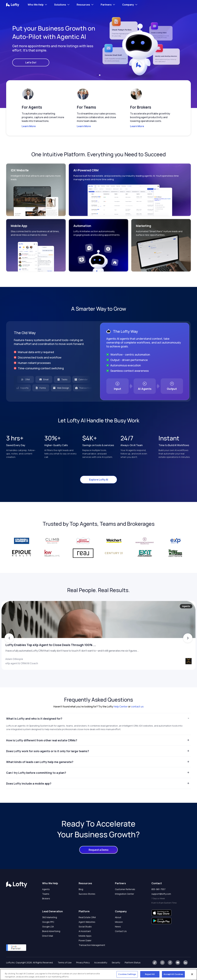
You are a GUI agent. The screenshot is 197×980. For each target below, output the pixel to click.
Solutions (60, 5)
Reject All (150, 974)
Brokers (46, 911)
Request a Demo (99, 862)
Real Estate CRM (87, 929)
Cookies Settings (127, 974)
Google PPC (48, 934)
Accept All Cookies (173, 974)
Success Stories (87, 906)
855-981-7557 (158, 901)
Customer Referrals (125, 901)
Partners (106, 5)
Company (128, 5)
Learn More (29, 126)
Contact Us (121, 943)
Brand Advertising (51, 943)
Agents (46, 901)
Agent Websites (87, 934)
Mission (119, 934)
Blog (81, 901)
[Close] (192, 974)
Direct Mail (48, 948)
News (118, 939)
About (118, 929)
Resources (83, 5)
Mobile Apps (85, 948)
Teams (46, 906)
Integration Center (125, 906)
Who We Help (36, 5)
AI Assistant (85, 943)
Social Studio (85, 939)
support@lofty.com (161, 906)
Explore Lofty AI (99, 480)
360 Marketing (50, 929)
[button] (97, 75)
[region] (98, 975)
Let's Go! (31, 62)
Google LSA (48, 939)
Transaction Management (92, 957)
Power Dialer (85, 952)
